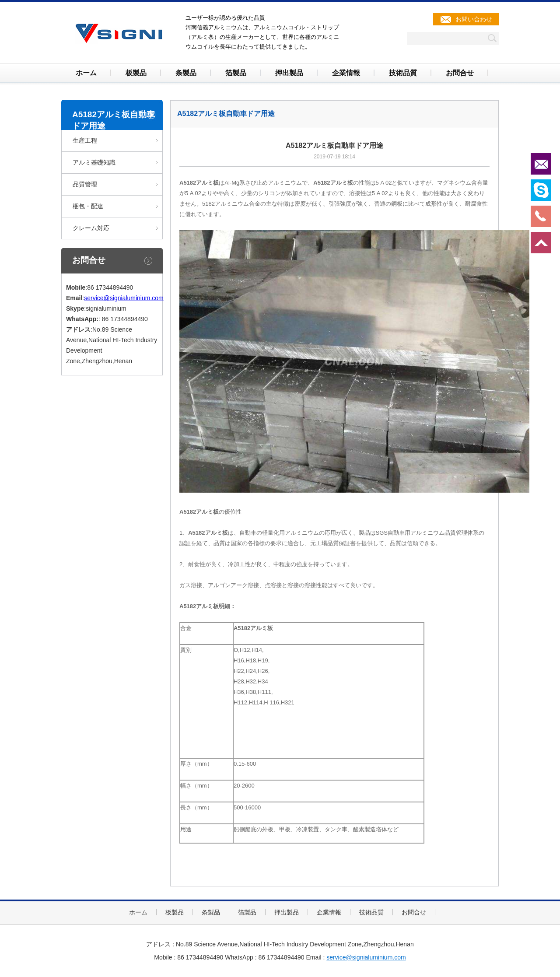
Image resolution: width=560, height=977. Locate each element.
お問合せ (460, 73)
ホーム (86, 73)
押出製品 (289, 73)
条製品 (186, 73)
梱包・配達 (88, 206)
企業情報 (346, 73)
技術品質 (403, 73)
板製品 (136, 73)
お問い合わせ (474, 19)
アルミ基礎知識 (94, 162)
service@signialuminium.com (124, 298)
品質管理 (85, 184)
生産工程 (85, 140)
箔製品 (236, 73)
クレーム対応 (91, 228)
